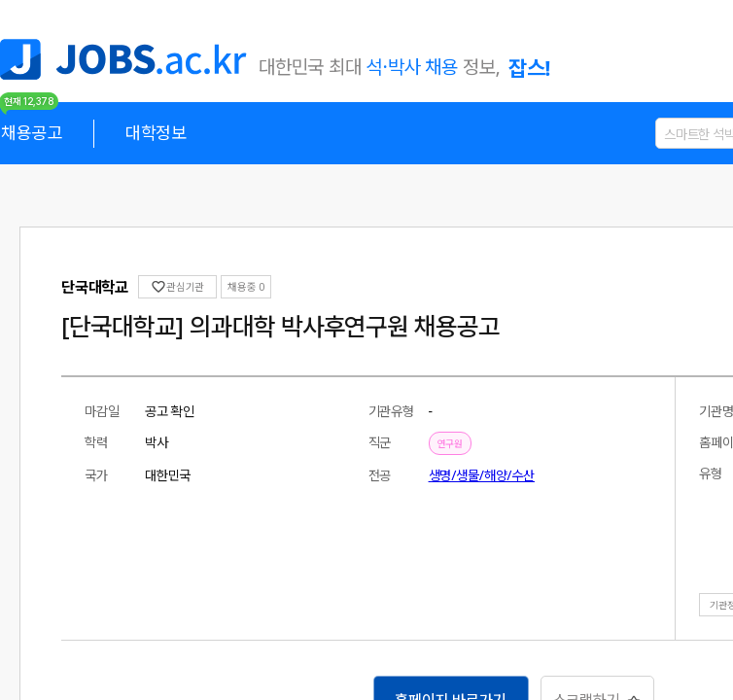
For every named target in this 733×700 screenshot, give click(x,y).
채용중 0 (163, 286)
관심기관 (103, 286)
